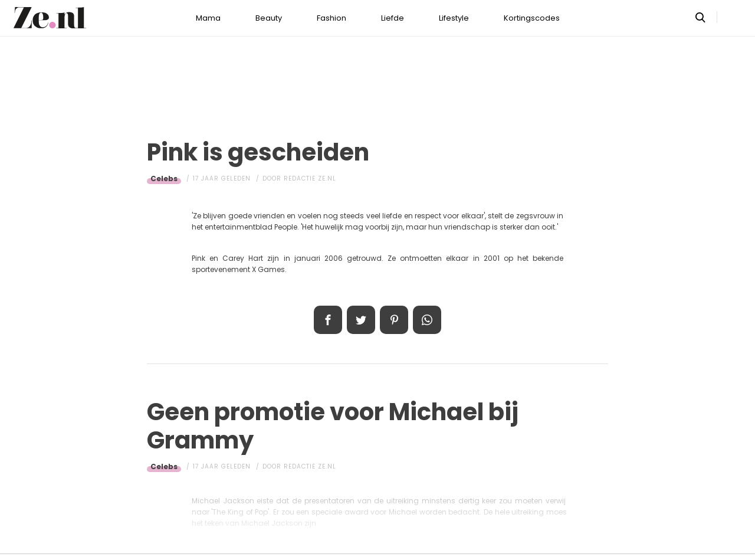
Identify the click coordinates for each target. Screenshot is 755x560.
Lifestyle (454, 18)
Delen (328, 320)
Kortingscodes (532, 18)
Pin (394, 320)
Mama (208, 18)
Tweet (361, 320)
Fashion (331, 18)
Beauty (269, 18)
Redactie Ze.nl (310, 179)
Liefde (393, 18)
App (427, 320)
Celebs (164, 179)
